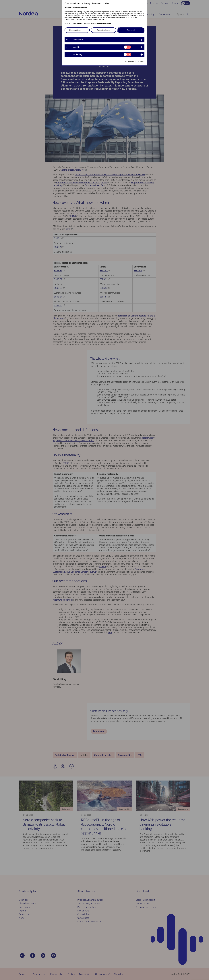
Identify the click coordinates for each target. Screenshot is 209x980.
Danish (67, 8)
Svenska (79, 8)
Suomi (85, 8)
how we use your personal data (99, 23)
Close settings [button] (75, 30)
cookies (80, 23)
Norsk (73, 8)
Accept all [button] (131, 30)
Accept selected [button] (104, 30)
